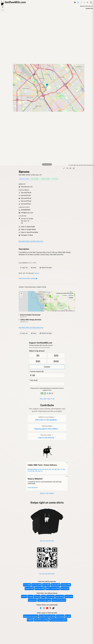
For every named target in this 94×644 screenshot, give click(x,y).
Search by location (31, 616)
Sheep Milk (56, 585)
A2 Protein (55, 179)
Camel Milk (29, 588)
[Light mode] (87, 2)
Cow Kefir (50, 596)
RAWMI (30, 620)
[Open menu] (91, 2)
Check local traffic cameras (28, 278)
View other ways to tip (47, 399)
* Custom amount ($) (36, 371)
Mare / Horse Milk (53, 588)
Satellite (71, 298)
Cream (30, 596)
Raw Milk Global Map (47, 616)
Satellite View (89, 8)
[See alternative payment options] (50, 393)
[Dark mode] (81, 2)
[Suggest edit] (74, 168)
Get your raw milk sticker (47, 574)
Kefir (43, 596)
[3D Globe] (75, 2)
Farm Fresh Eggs (44, 600)
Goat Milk (46, 585)
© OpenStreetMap (79, 165)
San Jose (31, 273)
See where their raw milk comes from (31, 241)
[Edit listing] (71, 168)
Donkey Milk (66, 585)
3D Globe (60, 616)
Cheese (37, 596)
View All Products (59, 600)
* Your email (33, 380)
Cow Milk (27, 585)
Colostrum (32, 600)
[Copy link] (64, 168)
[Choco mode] (84, 2)
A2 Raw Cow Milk (45, 179)
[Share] (67, 168)
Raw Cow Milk (35, 179)
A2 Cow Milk (37, 585)
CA (27, 273)
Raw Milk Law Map (41, 620)
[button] (3, 7)
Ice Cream (69, 596)
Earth (20, 273)
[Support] (78, 2)
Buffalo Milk (40, 588)
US (24, 273)
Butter (24, 596)
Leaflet (71, 165)
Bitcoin (68, 616)
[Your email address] (47, 384)
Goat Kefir (59, 596)
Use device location (58, 620)
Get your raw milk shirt (47, 541)
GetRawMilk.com (70, 311)
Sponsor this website (47, 493)
